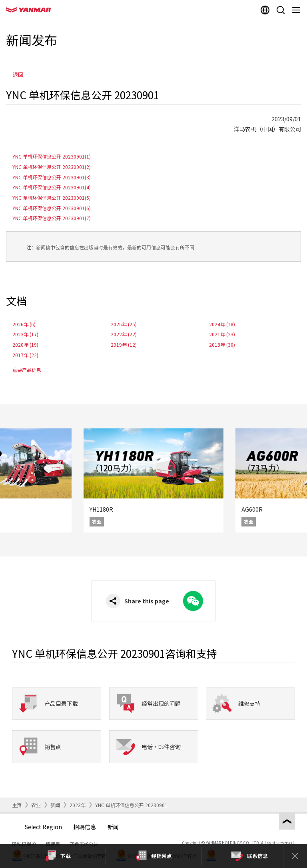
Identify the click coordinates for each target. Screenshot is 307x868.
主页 (17, 805)
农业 (36, 805)
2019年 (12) (124, 345)
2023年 (78, 805)
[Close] (295, 856)
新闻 (55, 805)
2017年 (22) (25, 355)
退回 (18, 74)
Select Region (43, 827)
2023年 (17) (25, 334)
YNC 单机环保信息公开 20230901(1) (52, 156)
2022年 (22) (124, 334)
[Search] (280, 10)
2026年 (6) (24, 324)
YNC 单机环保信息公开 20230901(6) (52, 208)
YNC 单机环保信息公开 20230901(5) (52, 198)
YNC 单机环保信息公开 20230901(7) (52, 218)
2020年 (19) (25, 345)
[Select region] (265, 10)
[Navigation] (298, 10)
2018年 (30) (222, 345)
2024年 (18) (222, 324)
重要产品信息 (27, 370)
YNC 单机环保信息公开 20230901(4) (52, 187)
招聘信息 (85, 827)
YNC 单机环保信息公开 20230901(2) (52, 167)
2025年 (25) (124, 324)
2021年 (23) (222, 334)
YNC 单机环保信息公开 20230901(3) (52, 177)
